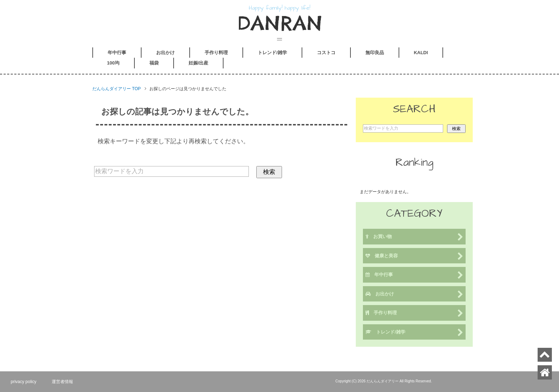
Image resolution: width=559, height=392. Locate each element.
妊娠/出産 (199, 63)
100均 (113, 63)
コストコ (326, 53)
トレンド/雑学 (272, 53)
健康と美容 (414, 256)
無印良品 (375, 53)
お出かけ (165, 53)
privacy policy (24, 382)
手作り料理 (216, 53)
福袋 (154, 63)
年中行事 (117, 53)
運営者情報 (62, 382)
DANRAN (280, 23)
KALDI (421, 53)
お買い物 (414, 237)
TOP (117, 89)
